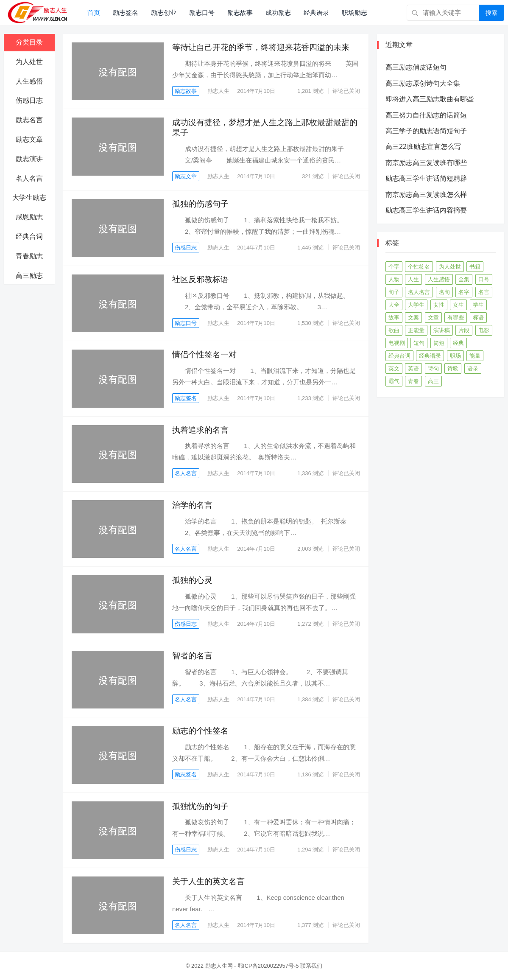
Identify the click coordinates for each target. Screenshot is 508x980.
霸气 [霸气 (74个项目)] (394, 381)
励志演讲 (29, 159)
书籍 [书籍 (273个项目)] (475, 267)
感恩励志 (29, 217)
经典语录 (316, 13)
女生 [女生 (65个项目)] (458, 305)
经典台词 (29, 237)
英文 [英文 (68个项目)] (394, 368)
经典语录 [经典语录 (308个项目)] (430, 356)
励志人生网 (219, 966)
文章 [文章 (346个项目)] (433, 318)
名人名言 (29, 178)
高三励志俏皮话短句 (416, 67)
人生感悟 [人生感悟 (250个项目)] (439, 279)
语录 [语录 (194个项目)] (473, 368)
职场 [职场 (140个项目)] (455, 356)
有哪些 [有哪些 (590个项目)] (456, 318)
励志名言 (29, 120)
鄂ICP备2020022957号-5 (268, 966)
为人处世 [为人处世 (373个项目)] (450, 267)
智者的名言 (192, 656)
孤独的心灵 (192, 580)
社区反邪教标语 (200, 279)
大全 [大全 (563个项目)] (394, 305)
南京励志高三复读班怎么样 (426, 195)
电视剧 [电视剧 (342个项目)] (397, 343)
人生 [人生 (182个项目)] (413, 279)
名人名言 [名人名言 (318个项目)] (419, 292)
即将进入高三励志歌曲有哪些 (430, 99)
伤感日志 (29, 100)
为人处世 (29, 62)
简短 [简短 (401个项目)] (439, 343)
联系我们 (311, 966)
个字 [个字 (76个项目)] (394, 267)
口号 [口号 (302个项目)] (484, 279)
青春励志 (29, 256)
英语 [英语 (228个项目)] (413, 368)
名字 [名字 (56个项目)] (464, 292)
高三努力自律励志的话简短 (426, 115)
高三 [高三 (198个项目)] (433, 381)
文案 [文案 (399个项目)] (413, 318)
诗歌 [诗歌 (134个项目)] (453, 368)
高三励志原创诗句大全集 (423, 83)
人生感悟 (29, 81)
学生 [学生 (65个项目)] (478, 305)
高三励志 (29, 276)
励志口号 (202, 13)
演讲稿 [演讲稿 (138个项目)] (442, 330)
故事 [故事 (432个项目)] (394, 318)
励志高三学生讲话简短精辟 (426, 178)
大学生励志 (29, 197)
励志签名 (126, 13)
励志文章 (29, 139)
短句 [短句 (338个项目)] (419, 343)
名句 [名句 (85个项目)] (444, 292)
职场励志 (354, 13)
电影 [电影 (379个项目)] (484, 330)
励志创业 (164, 13)
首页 (94, 13)
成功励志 (278, 13)
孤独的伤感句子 (200, 204)
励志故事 (240, 13)
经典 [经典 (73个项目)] (458, 343)
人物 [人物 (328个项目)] (394, 279)
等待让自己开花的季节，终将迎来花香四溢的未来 (261, 47)
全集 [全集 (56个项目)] (464, 279)
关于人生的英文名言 (208, 881)
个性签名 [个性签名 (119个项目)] (419, 267)
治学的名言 (192, 505)
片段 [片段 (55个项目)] (464, 330)
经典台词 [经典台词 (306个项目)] (399, 356)
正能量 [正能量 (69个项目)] (416, 330)
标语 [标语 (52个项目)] (478, 318)
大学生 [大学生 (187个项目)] (416, 305)
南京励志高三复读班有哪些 (426, 163)
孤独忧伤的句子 (200, 806)
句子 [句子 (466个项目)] (394, 292)
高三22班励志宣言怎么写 (423, 147)
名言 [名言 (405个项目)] (484, 292)
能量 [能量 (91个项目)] (475, 356)
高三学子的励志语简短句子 (426, 131)
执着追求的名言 (200, 430)
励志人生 (219, 91)
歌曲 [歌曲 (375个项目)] (394, 330)
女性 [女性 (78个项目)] (439, 305)
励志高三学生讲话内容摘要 (426, 210)
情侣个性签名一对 (204, 354)
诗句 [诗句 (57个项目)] (433, 368)
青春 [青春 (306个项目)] (413, 381)
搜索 (491, 13)
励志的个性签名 (200, 731)
